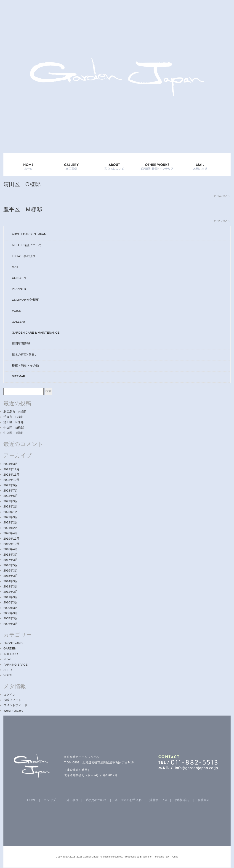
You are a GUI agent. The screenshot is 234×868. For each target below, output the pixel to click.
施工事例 (72, 800)
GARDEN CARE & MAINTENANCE (36, 333)
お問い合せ (183, 800)
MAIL (15, 267)
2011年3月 (11, 597)
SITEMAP (19, 376)
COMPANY (25, 300)
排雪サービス (158, 800)
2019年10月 (11, 544)
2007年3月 (11, 618)
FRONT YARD (13, 643)
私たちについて (97, 800)
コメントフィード (15, 705)
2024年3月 (11, 464)
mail (200, 165)
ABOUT (114, 165)
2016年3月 (11, 571)
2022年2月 (11, 522)
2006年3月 (11, 624)
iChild (175, 857)
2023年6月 (11, 496)
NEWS (8, 659)
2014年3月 (11, 581)
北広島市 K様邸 (15, 412)
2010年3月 (11, 602)
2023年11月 (11, 475)
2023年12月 (11, 469)
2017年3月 (11, 560)
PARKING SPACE (16, 665)
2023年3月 (11, 501)
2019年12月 (11, 539)
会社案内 (204, 800)
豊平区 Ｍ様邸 (23, 209)
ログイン (9, 695)
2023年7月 (11, 491)
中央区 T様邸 (13, 433)
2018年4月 (11, 549)
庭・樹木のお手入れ (128, 800)
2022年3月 (11, 517)
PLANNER (19, 289)
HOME (28, 165)
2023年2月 (11, 506)
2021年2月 (11, 528)
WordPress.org (13, 711)
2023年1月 (11, 512)
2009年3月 (11, 608)
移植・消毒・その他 (25, 365)
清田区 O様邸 (22, 184)
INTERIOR (11, 654)
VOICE (17, 311)
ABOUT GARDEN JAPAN (29, 234)
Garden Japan (91, 857)
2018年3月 (11, 555)
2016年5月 (11, 565)
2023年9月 (11, 485)
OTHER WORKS (157, 165)
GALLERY (71, 165)
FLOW (24, 256)
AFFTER (27, 245)
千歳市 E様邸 (13, 417)
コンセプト (51, 800)
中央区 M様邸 (14, 428)
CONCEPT (19, 278)
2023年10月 (11, 480)
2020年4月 (11, 533)
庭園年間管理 (21, 344)
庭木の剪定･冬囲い (25, 354)
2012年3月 (11, 592)
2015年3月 (11, 576)
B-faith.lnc (146, 857)
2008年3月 (11, 613)
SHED (8, 670)
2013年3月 (11, 586)
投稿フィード (12, 700)
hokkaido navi (162, 857)
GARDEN (10, 648)
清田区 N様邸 (13, 422)
